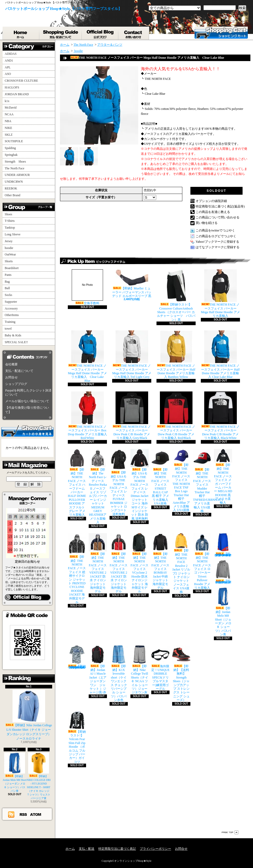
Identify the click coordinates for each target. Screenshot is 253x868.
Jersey (9, 241)
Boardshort (12, 268)
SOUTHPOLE (14, 141)
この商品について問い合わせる (218, 217)
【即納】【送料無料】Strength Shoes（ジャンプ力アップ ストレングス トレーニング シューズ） (181, 674)
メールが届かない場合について (27, 401)
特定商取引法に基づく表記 (117, 849)
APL (8, 67)
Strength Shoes (15, 162)
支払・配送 (87, 849)
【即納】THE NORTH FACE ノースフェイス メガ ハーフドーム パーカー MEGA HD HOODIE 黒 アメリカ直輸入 (223, 477)
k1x (7, 101)
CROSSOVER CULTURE (21, 81)
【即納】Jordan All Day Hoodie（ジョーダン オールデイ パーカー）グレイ (223, 572)
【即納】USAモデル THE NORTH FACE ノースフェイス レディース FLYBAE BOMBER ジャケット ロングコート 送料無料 (119, 482)
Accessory (11, 308)
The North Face (14, 168)
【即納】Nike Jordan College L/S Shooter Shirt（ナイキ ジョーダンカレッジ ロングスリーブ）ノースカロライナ (29, 715)
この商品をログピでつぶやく (216, 236)
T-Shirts (10, 221)
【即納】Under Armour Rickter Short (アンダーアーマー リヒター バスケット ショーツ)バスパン (223, 545)
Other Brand (13, 195)
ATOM (36, 814)
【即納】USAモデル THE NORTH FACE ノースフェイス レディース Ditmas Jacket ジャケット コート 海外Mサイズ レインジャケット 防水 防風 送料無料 (140, 485)
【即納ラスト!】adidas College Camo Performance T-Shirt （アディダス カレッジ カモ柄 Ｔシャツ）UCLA (77, 657)
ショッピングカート (221, 33)
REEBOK (11, 188)
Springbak (11, 155)
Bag (7, 282)
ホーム (21, 33)
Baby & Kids (13, 335)
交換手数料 (87, 287)
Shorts (9, 261)
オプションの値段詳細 (211, 201)
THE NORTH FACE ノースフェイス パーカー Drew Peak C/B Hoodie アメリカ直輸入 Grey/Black (132, 416)
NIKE (8, 128)
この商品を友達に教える (213, 212)
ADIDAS (11, 54)
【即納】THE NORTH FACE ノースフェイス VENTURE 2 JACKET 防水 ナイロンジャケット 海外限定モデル (98, 563)
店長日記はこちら (28, 597)
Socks (8, 295)
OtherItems (12, 315)
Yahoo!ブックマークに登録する (217, 242)
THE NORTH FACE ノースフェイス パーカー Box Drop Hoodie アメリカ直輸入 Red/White (87, 416)
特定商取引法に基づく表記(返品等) (220, 206)
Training (10, 322)
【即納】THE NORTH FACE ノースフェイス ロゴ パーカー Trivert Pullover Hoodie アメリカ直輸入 (202, 561)
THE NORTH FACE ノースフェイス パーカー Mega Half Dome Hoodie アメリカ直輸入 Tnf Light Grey (132, 355)
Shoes (8, 214)
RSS (23, 814)
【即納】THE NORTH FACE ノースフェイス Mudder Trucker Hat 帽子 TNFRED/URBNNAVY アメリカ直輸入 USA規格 (208, 481)
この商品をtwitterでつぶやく (215, 230)
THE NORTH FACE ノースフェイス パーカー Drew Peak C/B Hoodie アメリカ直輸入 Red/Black (176, 416)
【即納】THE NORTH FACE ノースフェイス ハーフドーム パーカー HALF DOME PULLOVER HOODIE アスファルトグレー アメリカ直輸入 (77, 483)
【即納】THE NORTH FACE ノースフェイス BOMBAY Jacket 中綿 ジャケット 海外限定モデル (160, 561)
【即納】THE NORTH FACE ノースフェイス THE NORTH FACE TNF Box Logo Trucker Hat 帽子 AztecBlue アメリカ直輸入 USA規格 (181, 480)
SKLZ (9, 135)
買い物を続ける (207, 223)
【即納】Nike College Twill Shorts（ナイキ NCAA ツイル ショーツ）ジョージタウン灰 (140, 670)
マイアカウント (237, 21)
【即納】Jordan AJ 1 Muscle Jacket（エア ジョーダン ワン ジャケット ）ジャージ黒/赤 (98, 670)
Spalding (10, 148)
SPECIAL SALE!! (16, 342)
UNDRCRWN (14, 182)
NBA (8, 121)
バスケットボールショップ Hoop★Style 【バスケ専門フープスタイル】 (64, 9)
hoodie (9, 248)
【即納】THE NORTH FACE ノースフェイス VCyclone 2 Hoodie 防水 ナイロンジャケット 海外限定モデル (140, 563)
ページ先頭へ (230, 832)
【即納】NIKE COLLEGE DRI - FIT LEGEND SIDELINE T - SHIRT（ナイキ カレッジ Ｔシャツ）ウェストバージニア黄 (39, 776)
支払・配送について (61, 33)
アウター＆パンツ (110, 45)
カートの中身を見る (27, 431)
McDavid (11, 108)
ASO (8, 74)
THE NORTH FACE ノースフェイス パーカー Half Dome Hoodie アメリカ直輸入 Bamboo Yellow (176, 355)
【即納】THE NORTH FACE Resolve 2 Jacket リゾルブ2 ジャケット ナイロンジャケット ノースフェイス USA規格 (181, 564)
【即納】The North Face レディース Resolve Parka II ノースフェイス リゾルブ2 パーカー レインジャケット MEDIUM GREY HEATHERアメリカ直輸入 (98, 486)
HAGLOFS (12, 87)
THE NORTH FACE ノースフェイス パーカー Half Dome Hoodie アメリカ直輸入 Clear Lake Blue (220, 355)
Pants (8, 275)
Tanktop (10, 228)
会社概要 (11, 364)
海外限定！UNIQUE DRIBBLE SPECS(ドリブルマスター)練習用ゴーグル (160, 668)
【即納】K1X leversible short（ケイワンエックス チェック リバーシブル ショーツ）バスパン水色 (119, 674)
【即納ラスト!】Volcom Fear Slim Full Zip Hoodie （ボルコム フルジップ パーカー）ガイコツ (77, 737)
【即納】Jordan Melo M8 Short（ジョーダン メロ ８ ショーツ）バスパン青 (15, 772)
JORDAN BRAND (17, 94)
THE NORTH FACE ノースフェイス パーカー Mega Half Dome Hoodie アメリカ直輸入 (220, 293)
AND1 (9, 61)
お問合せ (134, 33)
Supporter (11, 302)
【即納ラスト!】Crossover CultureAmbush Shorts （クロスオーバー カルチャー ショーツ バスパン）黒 (176, 295)
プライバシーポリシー (155, 849)
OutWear (10, 254)
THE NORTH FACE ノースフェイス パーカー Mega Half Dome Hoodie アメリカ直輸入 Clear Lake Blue (87, 356)
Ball (7, 288)
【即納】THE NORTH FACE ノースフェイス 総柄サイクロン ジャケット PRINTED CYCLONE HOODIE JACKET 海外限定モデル (77, 569)
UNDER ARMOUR (17, 175)
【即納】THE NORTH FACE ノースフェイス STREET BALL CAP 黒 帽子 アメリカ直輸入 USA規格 (160, 477)
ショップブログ (100, 33)
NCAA (9, 114)
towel (8, 329)
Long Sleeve (13, 234)
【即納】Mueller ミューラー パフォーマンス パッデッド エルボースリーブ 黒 (132, 284)
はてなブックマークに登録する (218, 247)
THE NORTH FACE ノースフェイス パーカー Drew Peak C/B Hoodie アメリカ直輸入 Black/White (221, 416)
